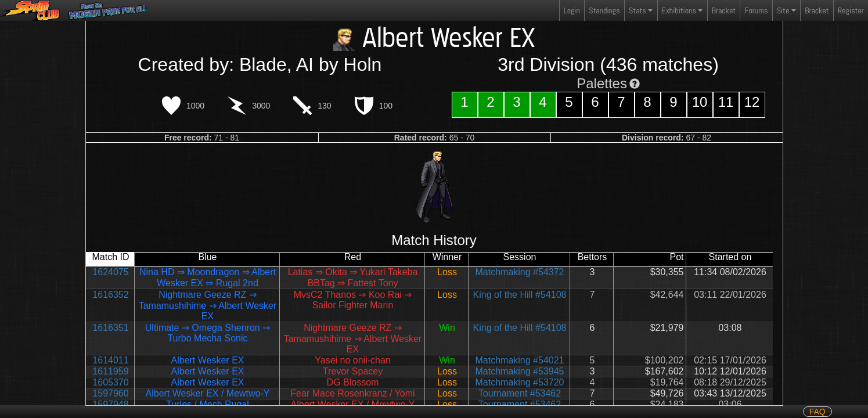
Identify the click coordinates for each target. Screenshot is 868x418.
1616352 (110, 295)
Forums (757, 10)
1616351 (110, 328)
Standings (604, 13)
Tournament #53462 (520, 393)
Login (572, 10)
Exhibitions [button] (679, 10)
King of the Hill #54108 (520, 295)
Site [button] (783, 10)
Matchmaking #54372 (520, 272)
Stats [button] (638, 10)
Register (851, 10)
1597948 (110, 404)
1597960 (110, 393)
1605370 (110, 382)
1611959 (110, 371)
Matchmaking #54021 (520, 360)
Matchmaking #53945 (520, 371)
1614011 (110, 360)
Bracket (724, 10)
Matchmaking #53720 (520, 382)
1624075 (110, 272)
